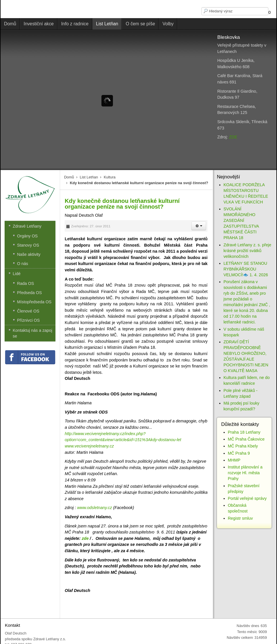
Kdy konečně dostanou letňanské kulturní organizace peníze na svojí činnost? (122, 204)
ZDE (233, 137)
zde (85, 538)
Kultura (110, 177)
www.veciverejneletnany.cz (89, 446)
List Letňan (89, 177)
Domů (69, 177)
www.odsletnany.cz (94, 508)
